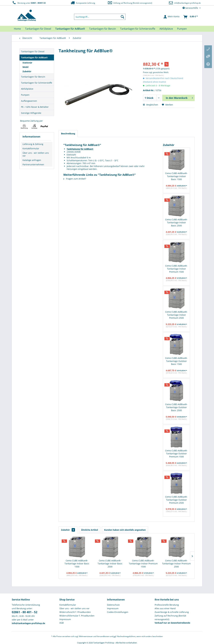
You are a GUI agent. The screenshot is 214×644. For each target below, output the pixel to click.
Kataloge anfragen (32, 160)
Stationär (27, 63)
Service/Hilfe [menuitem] (191, 8)
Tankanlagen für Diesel (33, 51)
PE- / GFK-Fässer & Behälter (35, 107)
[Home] (17, 29)
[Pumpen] (182, 29)
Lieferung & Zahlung (33, 144)
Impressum (65, 619)
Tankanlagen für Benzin (33, 77)
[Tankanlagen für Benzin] (103, 29)
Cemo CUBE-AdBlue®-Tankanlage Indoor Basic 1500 (176, 176)
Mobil (25, 67)
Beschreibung (68, 133)
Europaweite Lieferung (83, 3)
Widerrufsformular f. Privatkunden (77, 616)
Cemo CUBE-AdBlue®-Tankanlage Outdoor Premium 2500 (176, 500)
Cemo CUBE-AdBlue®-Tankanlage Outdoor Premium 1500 (176, 454)
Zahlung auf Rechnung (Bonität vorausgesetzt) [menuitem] (170, 617)
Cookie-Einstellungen (118, 612)
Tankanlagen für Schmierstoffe (37, 83)
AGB (62, 623)
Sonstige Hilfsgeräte (31, 113)
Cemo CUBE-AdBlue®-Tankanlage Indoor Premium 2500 (176, 315)
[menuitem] (100, 17)
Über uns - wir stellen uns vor (36, 154)
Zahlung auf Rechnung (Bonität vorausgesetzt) (130, 3)
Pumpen (25, 95)
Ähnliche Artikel (90, 530)
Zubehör (27, 71)
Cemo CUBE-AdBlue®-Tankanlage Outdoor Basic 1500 (176, 361)
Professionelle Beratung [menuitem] (167, 605)
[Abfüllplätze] (166, 29)
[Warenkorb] (191, 17)
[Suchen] (122, 17)
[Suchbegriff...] (100, 17)
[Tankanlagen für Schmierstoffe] (138, 29)
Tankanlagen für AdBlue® (34, 57)
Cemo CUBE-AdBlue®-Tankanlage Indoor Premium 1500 (176, 269)
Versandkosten (103, 636)
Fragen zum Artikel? (75, 179)
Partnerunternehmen (33, 164)
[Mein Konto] (172, 17)
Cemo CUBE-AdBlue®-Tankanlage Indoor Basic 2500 (176, 222)
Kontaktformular (31, 148)
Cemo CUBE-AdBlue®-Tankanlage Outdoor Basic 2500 (176, 407)
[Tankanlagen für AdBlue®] (70, 29)
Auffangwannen (29, 101)
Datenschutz (113, 605)
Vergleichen (151, 105)
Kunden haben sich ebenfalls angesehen (125, 530)
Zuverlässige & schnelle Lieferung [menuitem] (172, 612)
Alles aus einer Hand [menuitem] (165, 608)
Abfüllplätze (27, 89)
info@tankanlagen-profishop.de (187, 3)
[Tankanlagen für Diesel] (38, 29)
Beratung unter (29, 3)
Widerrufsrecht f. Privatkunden (75, 612)
